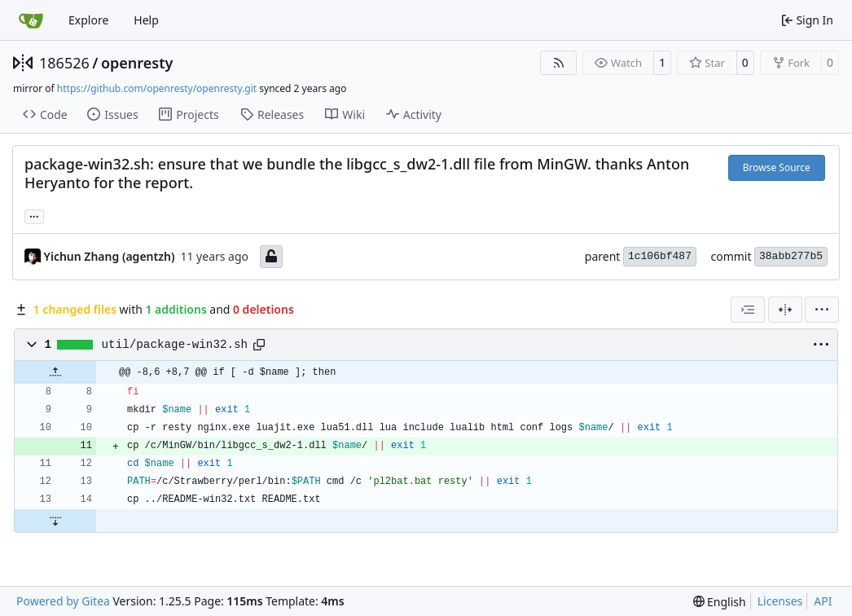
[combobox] (748, 310)
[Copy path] (259, 345)
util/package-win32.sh (175, 345)
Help (146, 20)
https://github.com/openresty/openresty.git (157, 88)
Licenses (780, 601)
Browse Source (777, 167)
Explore (88, 20)
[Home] (31, 20)
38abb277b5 (791, 256)
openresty (137, 63)
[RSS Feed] (559, 63)
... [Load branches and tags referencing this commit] (34, 215)
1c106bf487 (660, 256)
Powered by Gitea (63, 601)
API (823, 601)
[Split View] (785, 310)
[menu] (822, 310)
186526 (64, 63)
